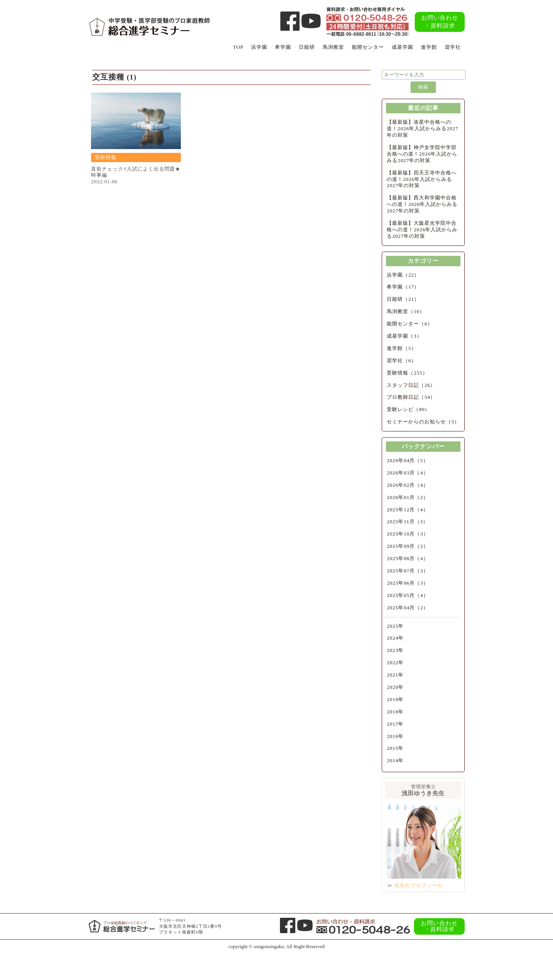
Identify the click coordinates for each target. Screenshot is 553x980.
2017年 (395, 724)
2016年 (395, 736)
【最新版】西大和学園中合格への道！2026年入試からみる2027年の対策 (422, 204)
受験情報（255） (407, 373)
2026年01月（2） (408, 497)
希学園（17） (403, 287)
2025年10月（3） (408, 534)
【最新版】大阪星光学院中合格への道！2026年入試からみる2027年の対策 (422, 230)
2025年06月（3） (408, 583)
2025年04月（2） (408, 608)
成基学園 (402, 47)
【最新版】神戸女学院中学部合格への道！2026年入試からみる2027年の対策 (422, 154)
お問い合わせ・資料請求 (440, 22)
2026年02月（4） (408, 485)
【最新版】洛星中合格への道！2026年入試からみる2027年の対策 (422, 129)
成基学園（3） (404, 336)
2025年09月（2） (408, 546)
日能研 (307, 47)
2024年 (395, 638)
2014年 (395, 760)
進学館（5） (402, 348)
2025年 (395, 626)
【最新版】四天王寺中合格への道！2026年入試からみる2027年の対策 (422, 179)
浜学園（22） (403, 275)
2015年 (395, 748)
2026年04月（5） (408, 460)
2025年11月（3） (407, 522)
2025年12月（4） (408, 510)
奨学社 (453, 47)
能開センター (368, 47)
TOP (238, 47)
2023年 (395, 650)
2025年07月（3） (408, 571)
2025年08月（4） (408, 558)
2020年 (395, 687)
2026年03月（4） (408, 473)
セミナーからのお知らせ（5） (423, 422)
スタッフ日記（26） (411, 385)
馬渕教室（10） (406, 311)
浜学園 (259, 47)
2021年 (395, 675)
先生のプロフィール (419, 885)
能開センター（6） (410, 324)
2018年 (395, 712)
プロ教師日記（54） (411, 397)
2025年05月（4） (408, 595)
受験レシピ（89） (408, 409)
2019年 (395, 699)
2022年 (395, 662)
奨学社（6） (402, 361)
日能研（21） (403, 299)
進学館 (429, 47)
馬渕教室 (333, 47)
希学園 (283, 47)
